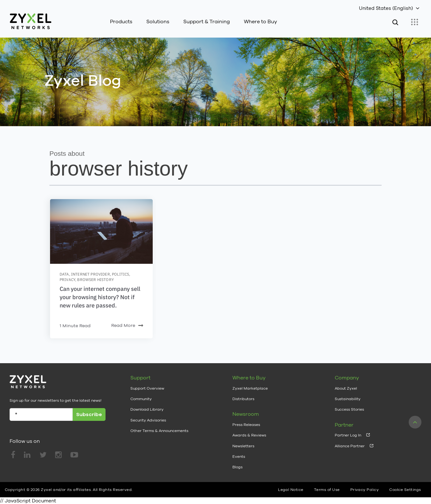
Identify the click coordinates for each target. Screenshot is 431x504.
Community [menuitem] (141, 399)
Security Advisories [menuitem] (148, 420)
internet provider (91, 274)
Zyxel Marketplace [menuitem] (250, 388)
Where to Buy (260, 22)
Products (121, 22)
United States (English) (386, 8)
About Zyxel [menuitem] (346, 388)
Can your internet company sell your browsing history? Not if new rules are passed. (100, 297)
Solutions (158, 22)
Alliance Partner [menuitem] (350, 446)
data (64, 274)
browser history (95, 280)
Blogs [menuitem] (237, 467)
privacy (67, 280)
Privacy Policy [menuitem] (365, 490)
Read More (127, 326)
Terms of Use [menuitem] (327, 490)
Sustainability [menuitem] (348, 399)
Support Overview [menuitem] (147, 388)
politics (121, 274)
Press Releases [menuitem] (246, 425)
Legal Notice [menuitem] (291, 490)
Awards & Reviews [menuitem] (249, 435)
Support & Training (207, 22)
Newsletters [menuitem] (243, 446)
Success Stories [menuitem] (349, 409)
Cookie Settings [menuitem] (405, 490)
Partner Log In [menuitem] (348, 435)
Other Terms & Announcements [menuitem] (159, 431)
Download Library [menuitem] (147, 409)
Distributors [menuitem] (243, 399)
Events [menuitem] (239, 457)
